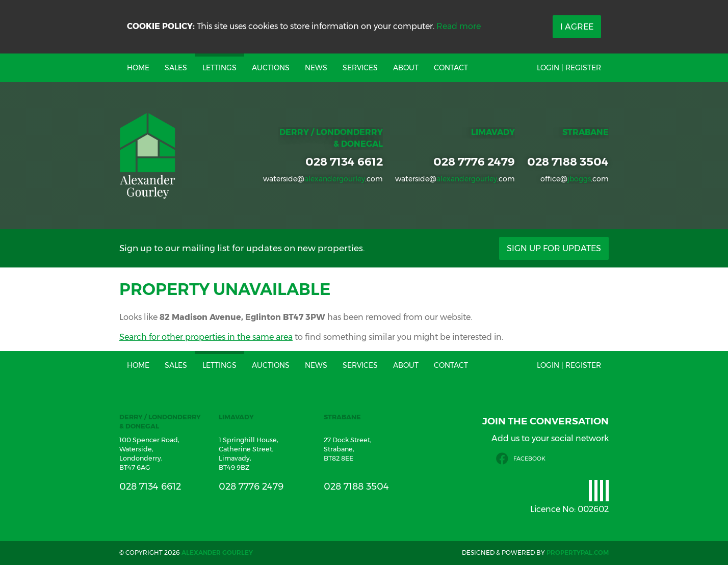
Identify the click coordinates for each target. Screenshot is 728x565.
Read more (459, 26)
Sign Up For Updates (554, 248)
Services (360, 68)
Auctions (271, 68)
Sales (176, 68)
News (316, 68)
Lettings (219, 68)
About (406, 68)
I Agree (577, 27)
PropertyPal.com (578, 553)
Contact (451, 68)
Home (138, 68)
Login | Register (569, 68)
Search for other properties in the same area (206, 337)
